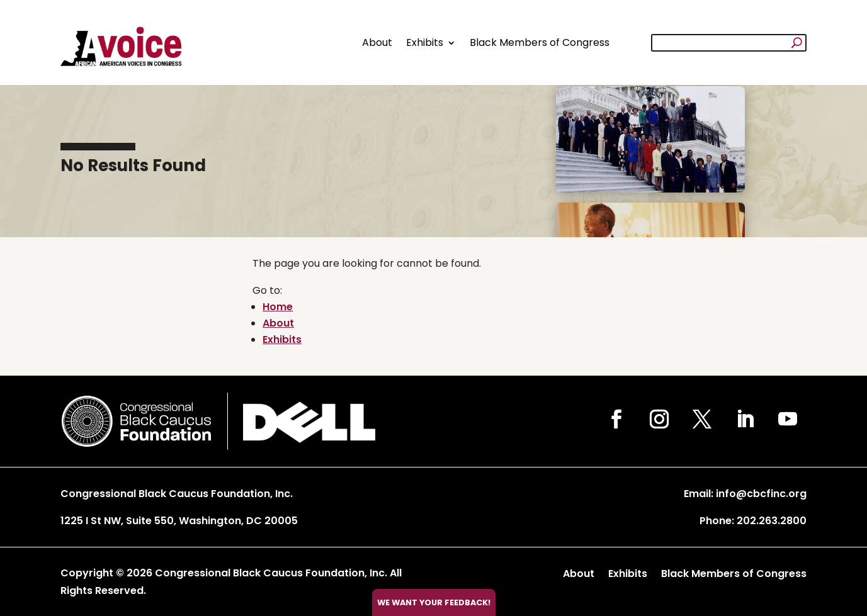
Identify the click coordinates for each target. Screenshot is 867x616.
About (377, 42)
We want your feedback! (434, 602)
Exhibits (425, 42)
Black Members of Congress (540, 42)
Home (278, 307)
